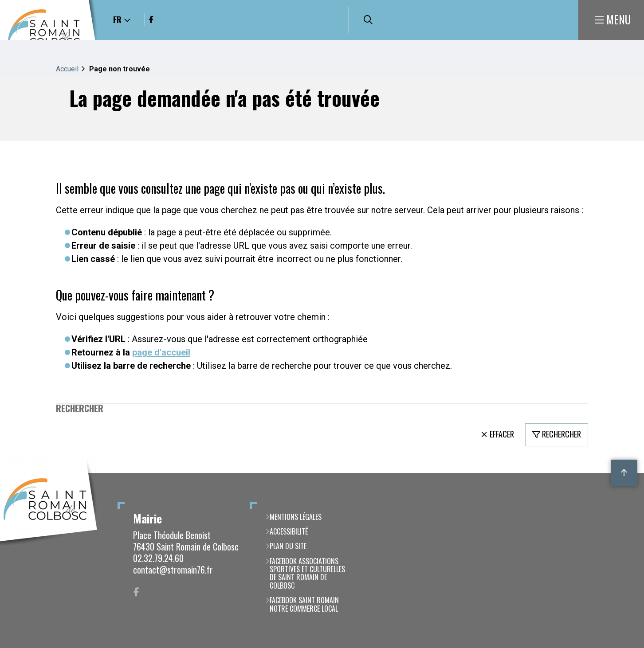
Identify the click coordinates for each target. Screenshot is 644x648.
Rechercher (80, 408)
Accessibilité (289, 531)
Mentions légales (296, 517)
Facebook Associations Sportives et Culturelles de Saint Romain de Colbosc (307, 574)
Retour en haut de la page (624, 473)
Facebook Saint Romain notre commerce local (304, 604)
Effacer (502, 434)
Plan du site (288, 546)
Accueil (67, 69)
